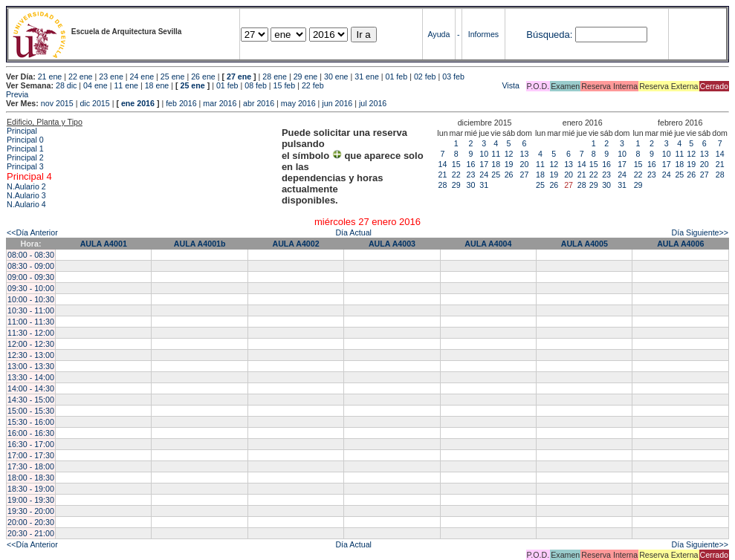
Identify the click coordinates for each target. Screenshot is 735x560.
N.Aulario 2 (26, 186)
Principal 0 (25, 140)
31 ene (367, 76)
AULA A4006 (680, 244)
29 (456, 185)
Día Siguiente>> (700, 232)
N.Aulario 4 (26, 204)
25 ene (173, 76)
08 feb (256, 85)
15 (456, 164)
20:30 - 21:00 (31, 533)
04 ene (95, 85)
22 (456, 175)
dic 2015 (94, 103)
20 (525, 164)
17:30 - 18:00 (31, 466)
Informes (483, 34)
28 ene (275, 76)
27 (525, 175)
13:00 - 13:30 (31, 366)
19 (509, 164)
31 (484, 185)
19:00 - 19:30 (31, 500)
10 (484, 154)
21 (443, 175)
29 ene (306, 76)
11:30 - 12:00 (31, 333)
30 (471, 185)
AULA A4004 (488, 244)
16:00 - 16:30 (31, 433)
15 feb (285, 85)
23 (471, 175)
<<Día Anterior (32, 232)
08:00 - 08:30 (31, 255)
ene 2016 (138, 103)
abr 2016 (259, 103)
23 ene (111, 76)
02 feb (425, 76)
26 (509, 175)
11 (496, 154)
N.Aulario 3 (26, 195)
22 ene (81, 76)
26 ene (203, 76)
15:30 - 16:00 (31, 422)
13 (525, 154)
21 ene (50, 76)
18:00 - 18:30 (31, 478)
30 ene (336, 76)
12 (509, 154)
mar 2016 (220, 103)
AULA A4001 (104, 244)
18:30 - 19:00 (31, 489)
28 (443, 185)
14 (443, 164)
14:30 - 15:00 (31, 400)
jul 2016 (373, 103)
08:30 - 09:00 (31, 266)
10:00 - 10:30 (31, 299)
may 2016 (298, 103)
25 (496, 175)
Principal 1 (25, 149)
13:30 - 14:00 (31, 377)
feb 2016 (181, 103)
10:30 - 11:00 (31, 310)
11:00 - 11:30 (31, 322)
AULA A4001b (200, 244)
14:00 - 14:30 (31, 388)
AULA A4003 (392, 244)
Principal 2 (25, 157)
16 (471, 164)
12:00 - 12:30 (31, 344)
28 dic (66, 85)
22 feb (313, 85)
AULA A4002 (295, 244)
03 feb (453, 76)
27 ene (239, 76)
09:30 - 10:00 (31, 288)
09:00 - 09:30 (31, 277)
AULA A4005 (585, 244)
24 (484, 175)
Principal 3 (25, 166)
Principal (22, 131)
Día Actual (353, 232)
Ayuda (438, 34)
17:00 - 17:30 (31, 455)
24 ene (142, 76)
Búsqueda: (549, 35)
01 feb (397, 76)
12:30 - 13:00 (31, 355)
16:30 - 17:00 (31, 444)
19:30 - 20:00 (31, 511)
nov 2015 (57, 103)
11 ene (126, 85)
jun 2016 (337, 103)
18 (496, 164)
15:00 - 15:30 (31, 411)
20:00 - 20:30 (31, 522)
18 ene (157, 85)
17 (484, 164)
